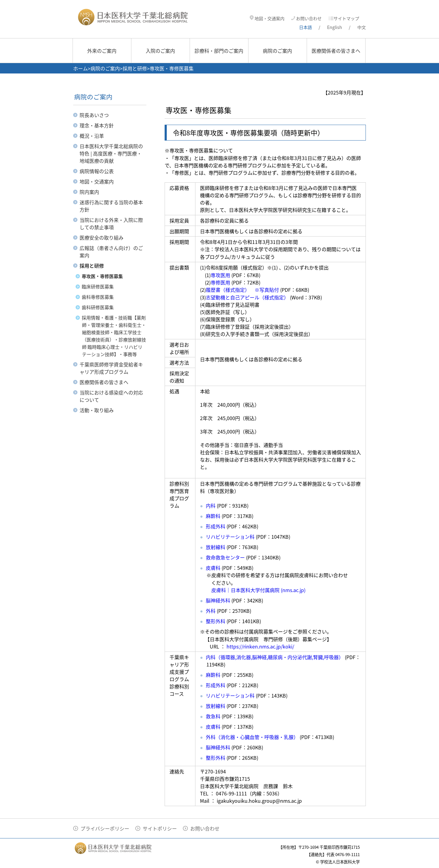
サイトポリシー (160, 828)
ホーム (80, 68)
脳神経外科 (218, 600)
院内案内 (89, 192)
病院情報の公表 (97, 171)
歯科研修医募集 (98, 307)
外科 (211, 611)
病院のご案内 (277, 51)
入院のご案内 (160, 51)
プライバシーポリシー (105, 828)
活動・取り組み (97, 410)
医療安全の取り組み (102, 238)
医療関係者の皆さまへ (336, 51)
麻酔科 (213, 516)
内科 (211, 505)
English (335, 27)
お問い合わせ (306, 18)
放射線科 (216, 547)
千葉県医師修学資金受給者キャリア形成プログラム (111, 368)
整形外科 (216, 621)
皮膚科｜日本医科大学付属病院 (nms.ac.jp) (258, 590)
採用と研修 (135, 68)
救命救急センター (225, 557)
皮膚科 (213, 568)
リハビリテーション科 (230, 537)
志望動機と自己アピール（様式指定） (247, 297)
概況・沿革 (92, 136)
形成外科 (216, 685)
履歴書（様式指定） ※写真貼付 (242, 290)
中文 (362, 27)
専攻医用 (220, 275)
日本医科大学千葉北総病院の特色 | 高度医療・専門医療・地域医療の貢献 (111, 153)
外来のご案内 (102, 51)
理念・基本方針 (97, 125)
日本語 (305, 27)
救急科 (213, 716)
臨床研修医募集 (98, 287)
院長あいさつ (94, 115)
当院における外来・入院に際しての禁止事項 (111, 223)
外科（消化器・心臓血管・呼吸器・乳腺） (252, 737)
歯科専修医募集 (98, 297)
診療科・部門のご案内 (219, 51)
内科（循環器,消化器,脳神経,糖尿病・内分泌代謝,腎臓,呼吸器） (275, 657)
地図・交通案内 (267, 18)
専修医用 (220, 282)
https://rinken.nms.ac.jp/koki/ (260, 646)
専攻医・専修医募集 (102, 276)
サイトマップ (344, 18)
